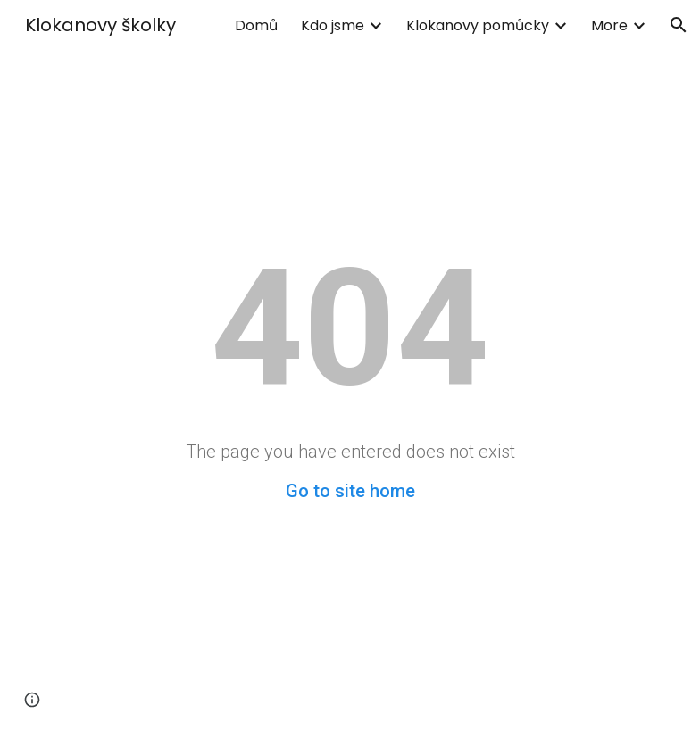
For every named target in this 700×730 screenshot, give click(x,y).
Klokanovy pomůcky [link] (478, 25)
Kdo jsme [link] (333, 25)
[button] (679, 25)
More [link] (609, 25)
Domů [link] (256, 25)
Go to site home (350, 491)
